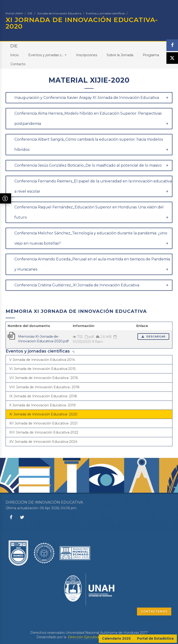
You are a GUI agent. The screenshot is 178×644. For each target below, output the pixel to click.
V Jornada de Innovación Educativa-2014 (42, 360)
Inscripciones (87, 55)
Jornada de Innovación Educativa (59, 13)
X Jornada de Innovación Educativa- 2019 (42, 405)
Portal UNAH (14, 13)
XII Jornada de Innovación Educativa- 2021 (43, 423)
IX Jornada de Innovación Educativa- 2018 (43, 396)
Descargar (153, 337)
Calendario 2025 (116, 638)
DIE (30, 13)
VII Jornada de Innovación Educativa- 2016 (44, 378)
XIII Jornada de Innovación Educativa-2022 (44, 432)
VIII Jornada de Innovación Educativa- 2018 (44, 387)
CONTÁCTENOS (154, 611)
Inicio (14, 55)
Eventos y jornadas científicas (105, 13)
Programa (151, 55)
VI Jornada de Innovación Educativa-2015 (42, 369)
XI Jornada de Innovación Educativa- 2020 (43, 414)
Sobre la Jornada (120, 55)
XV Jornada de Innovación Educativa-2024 (43, 442)
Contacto (18, 64)
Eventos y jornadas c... (47, 55)
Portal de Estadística (155, 638)
